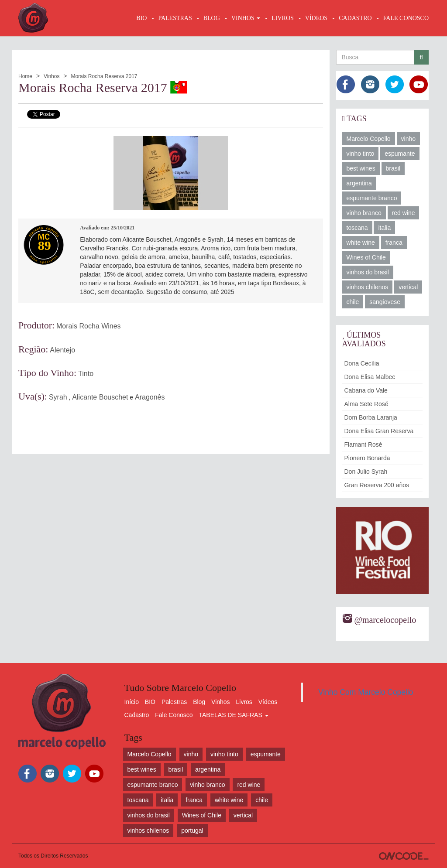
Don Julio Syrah (366, 472)
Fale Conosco (174, 715)
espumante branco (372, 198)
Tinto (86, 374)
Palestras (175, 18)
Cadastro (137, 715)
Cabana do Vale (366, 390)
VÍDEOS (316, 18)
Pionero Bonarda (367, 458)
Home (25, 76)
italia (384, 228)
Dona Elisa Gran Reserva (379, 431)
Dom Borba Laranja (371, 417)
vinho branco (364, 213)
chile (353, 302)
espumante (400, 154)
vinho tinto (361, 154)
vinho (408, 139)
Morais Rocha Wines (89, 326)
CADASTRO (355, 18)
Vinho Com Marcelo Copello (366, 692)
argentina (359, 183)
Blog (199, 702)
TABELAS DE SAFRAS (233, 715)
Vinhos (52, 76)
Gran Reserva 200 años (377, 485)
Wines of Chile (366, 257)
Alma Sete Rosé (366, 404)
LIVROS (283, 18)
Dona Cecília (362, 363)
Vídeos (268, 702)
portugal (192, 830)
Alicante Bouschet (100, 397)
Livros (244, 702)
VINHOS (246, 18)
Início (132, 702)
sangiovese (385, 302)
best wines (361, 168)
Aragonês (150, 397)
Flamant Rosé (363, 444)
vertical (408, 287)
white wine (361, 243)
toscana (357, 228)
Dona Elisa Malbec (370, 377)
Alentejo (62, 350)
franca (394, 243)
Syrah (58, 397)
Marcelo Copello (369, 139)
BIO (141, 18)
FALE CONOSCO (406, 18)
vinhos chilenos (368, 287)
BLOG (212, 18)
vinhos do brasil (368, 272)
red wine (404, 213)
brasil (393, 168)
